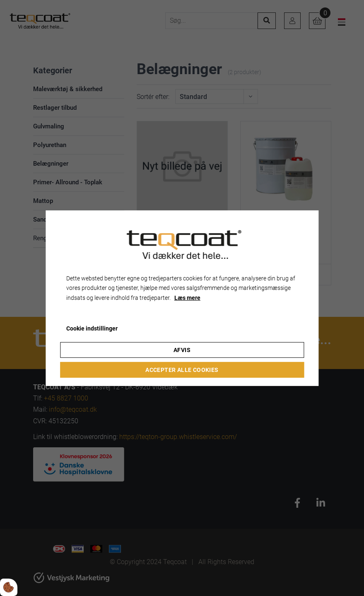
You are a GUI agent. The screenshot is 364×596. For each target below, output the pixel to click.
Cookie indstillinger (92, 328)
